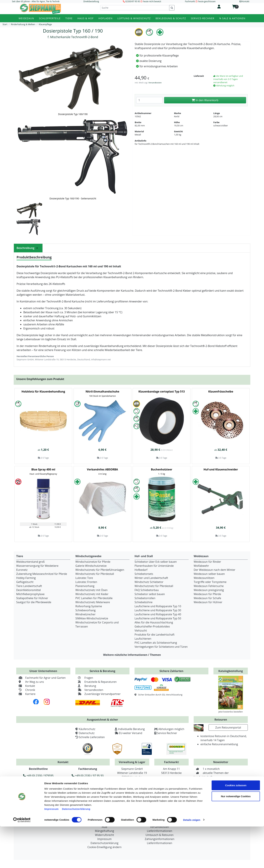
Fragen (84, 678)
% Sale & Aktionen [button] (232, 18)
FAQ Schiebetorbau (147, 590)
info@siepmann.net (69, 792)
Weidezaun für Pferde (207, 594)
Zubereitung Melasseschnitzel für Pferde (42, 574)
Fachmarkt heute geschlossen (200, 1)
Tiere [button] (69, 18)
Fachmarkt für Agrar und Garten (41, 678)
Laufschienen (143, 639)
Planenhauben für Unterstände (154, 566)
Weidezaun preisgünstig (209, 590)
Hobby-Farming (26, 578)
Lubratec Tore (84, 578)
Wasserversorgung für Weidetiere (37, 566)
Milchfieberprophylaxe (30, 594)
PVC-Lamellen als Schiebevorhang (156, 643)
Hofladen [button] (106, 18)
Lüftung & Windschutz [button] (134, 18)
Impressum (51, 850)
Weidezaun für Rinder (207, 562)
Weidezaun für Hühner (208, 602)
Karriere (26, 694)
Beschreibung (28, 248)
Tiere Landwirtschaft (29, 586)
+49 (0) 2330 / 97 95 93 (88, 776)
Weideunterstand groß (30, 562)
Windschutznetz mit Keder (92, 594)
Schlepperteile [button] (50, 18)
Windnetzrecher (85, 614)
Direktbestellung (91, 1)
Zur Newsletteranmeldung (221, 789)
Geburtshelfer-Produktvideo (152, 626)
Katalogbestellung (231, 671)
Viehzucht (141, 631)
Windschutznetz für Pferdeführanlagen (100, 570)
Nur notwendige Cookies (236, 838)
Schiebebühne (143, 602)
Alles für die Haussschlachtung (154, 622)
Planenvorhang (85, 586)
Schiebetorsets (144, 574)
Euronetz (22, 570)
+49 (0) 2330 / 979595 (38, 776)
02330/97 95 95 (133, 1)
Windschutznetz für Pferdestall (95, 574)
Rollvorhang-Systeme (89, 606)
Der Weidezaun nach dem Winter (214, 570)
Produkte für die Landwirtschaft (154, 635)
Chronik (26, 690)
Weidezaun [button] (26, 18)
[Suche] (135, 8)
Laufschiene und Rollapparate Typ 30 (158, 610)
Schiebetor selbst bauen (150, 594)
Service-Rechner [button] (203, 18)
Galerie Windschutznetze (91, 566)
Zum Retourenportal (228, 727)
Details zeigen (192, 861)
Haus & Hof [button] (86, 18)
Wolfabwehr (201, 566)
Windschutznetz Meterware (93, 602)
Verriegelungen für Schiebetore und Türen (161, 647)
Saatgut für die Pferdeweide (34, 602)
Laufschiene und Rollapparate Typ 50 (158, 618)
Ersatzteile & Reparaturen (96, 682)
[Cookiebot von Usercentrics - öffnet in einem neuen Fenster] (22, 861)
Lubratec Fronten (86, 582)
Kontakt (26, 686)
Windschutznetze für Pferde (93, 562)
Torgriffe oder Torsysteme (210, 582)
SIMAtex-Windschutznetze (92, 618)
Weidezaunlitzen (204, 578)
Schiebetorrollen (145, 598)
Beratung (86, 686)
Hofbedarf (141, 570)
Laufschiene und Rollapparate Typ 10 (158, 606)
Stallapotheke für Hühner (32, 598)
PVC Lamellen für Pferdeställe (94, 598)
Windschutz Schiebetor (149, 582)
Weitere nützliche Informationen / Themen (132, 655)
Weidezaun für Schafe (207, 598)
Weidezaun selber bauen (209, 574)
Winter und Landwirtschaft (151, 578)
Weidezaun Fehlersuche (209, 586)
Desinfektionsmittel (28, 590)
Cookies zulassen (236, 827)
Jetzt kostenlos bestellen (231, 712)
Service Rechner (167, 733)
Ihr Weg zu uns (30, 682)
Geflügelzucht (25, 582)
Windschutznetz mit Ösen (91, 590)
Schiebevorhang (85, 610)
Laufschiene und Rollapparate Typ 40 (158, 614)
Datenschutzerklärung (76, 850)
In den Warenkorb (205, 100)
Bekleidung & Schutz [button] (171, 18)
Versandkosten (155, 83)
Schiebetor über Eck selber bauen (156, 562)
